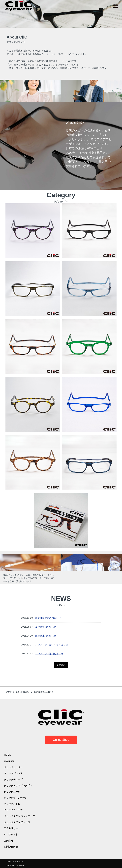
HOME (7, 755)
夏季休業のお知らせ (46, 627)
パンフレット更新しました (49, 654)
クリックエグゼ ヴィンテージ (19, 816)
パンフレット (11, 834)
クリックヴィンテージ (16, 798)
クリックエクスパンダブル (18, 785)
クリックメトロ (12, 804)
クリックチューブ (13, 779)
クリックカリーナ (13, 810)
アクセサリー (11, 828)
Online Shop (61, 740)
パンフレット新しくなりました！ (53, 645)
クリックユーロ (12, 792)
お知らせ (9, 841)
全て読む (61, 665)
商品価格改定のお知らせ (48, 618)
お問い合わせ (11, 847)
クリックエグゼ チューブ (17, 822)
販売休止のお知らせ (46, 636)
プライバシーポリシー (15, 862)
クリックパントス (13, 773)
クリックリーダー (13, 767)
